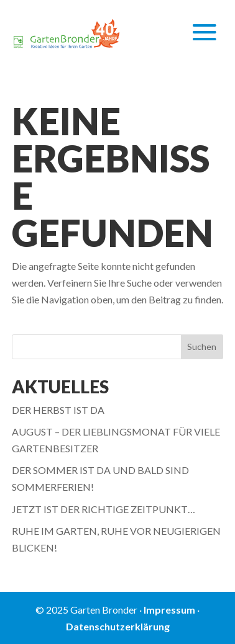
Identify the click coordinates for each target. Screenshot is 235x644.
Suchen (202, 347)
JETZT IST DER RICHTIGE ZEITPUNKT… (104, 509)
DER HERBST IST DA (58, 410)
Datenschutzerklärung (118, 626)
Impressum (169, 610)
